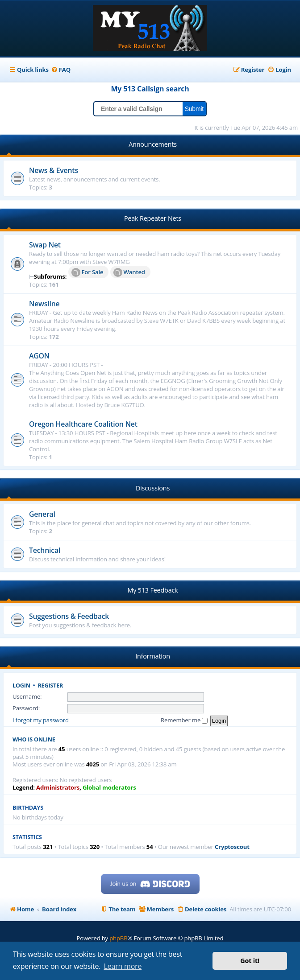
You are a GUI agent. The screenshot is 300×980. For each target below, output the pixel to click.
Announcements (153, 144)
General (42, 514)
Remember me (184, 720)
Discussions (153, 488)
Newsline (44, 304)
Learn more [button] (123, 966)
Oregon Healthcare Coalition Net (83, 424)
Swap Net (45, 245)
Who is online (34, 739)
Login (21, 686)
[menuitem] (61, 70)
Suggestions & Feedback (69, 616)
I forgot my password (41, 720)
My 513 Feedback (153, 590)
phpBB (118, 938)
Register (51, 686)
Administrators (58, 788)
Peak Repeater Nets (153, 218)
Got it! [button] (250, 961)
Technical (45, 550)
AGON (39, 356)
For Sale (87, 272)
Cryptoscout (232, 847)
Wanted (129, 272)
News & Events (54, 170)
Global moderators (109, 788)
